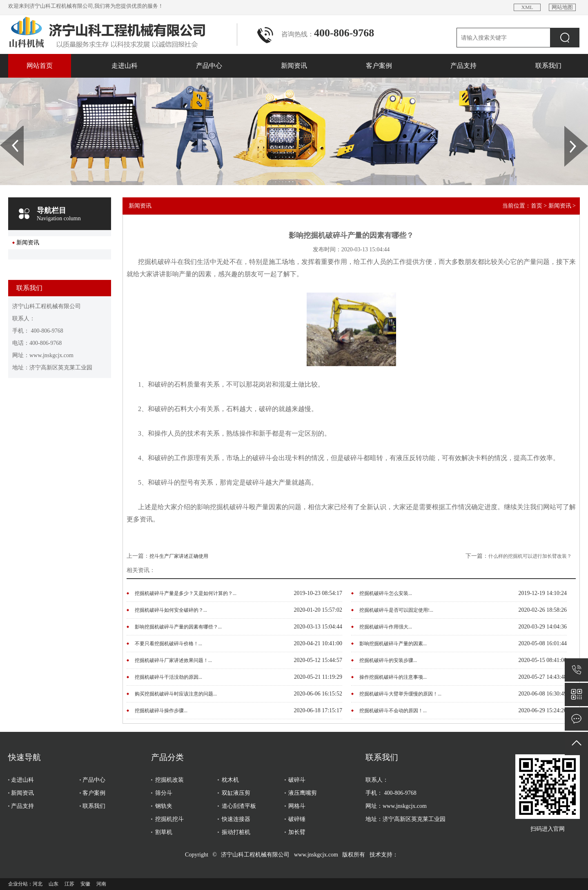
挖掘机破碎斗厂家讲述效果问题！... (173, 660)
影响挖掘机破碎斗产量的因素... (393, 644)
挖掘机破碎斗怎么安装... (386, 593)
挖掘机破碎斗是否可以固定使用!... (396, 610)
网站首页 (40, 66)
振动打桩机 (236, 832)
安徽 (85, 884)
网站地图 (562, 7)
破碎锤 (297, 819)
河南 (101, 884)
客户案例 (379, 66)
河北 (38, 884)
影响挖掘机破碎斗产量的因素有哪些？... (178, 627)
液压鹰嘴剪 (303, 793)
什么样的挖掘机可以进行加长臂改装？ (530, 556)
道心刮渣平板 (239, 806)
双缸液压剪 (236, 793)
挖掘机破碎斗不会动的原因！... (393, 711)
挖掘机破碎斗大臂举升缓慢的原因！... (400, 694)
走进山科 (125, 66)
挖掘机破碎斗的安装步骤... (388, 660)
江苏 (69, 884)
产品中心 (209, 66)
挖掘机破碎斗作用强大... (386, 627)
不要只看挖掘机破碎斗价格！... (168, 644)
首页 (537, 206)
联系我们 (548, 66)
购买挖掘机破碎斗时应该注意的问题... (176, 694)
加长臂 (297, 832)
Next (569, 129)
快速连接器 (236, 819)
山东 (53, 884)
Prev (4, 129)
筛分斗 (164, 793)
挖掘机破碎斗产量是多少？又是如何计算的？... (186, 593)
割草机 (164, 832)
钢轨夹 (164, 806)
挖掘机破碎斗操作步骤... (161, 711)
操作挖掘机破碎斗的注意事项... (393, 677)
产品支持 (463, 66)
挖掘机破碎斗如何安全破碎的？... (171, 610)
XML (527, 7)
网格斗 (297, 806)
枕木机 (230, 780)
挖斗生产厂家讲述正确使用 (179, 556)
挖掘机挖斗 (169, 819)
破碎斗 (297, 780)
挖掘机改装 (169, 780)
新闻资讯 (294, 66)
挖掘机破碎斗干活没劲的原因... (168, 677)
